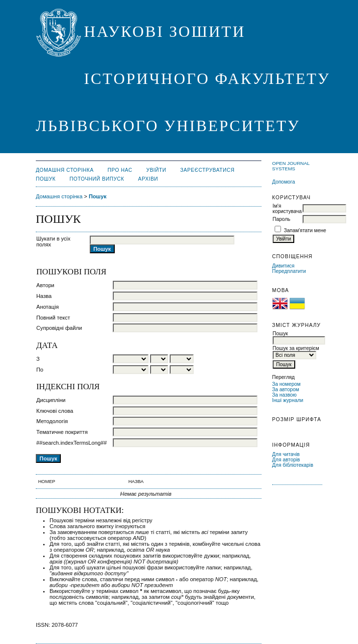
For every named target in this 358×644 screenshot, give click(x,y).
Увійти (156, 170)
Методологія (52, 421)
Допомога (284, 182)
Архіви (148, 179)
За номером (286, 384)
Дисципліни (51, 400)
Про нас (120, 170)
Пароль (281, 219)
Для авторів (286, 460)
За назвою (284, 395)
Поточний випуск (97, 179)
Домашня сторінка (65, 170)
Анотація (48, 307)
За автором (286, 389)
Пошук (46, 179)
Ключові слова (55, 411)
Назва (44, 296)
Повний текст (53, 318)
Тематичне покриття (62, 432)
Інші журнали (288, 400)
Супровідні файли (59, 328)
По (40, 370)
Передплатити (289, 271)
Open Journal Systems (291, 166)
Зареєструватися (208, 170)
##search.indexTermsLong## (72, 443)
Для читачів (286, 454)
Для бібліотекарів (293, 465)
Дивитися (283, 266)
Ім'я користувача (287, 209)
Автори (45, 285)
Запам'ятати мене (305, 230)
